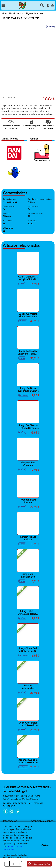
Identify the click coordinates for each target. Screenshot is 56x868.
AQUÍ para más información (13, 848)
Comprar (42, 864)
